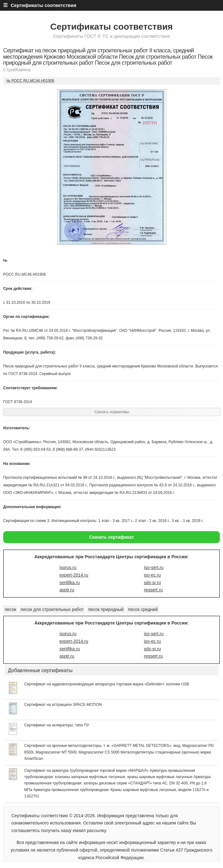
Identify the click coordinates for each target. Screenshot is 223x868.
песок (10, 609)
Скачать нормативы (112, 412)
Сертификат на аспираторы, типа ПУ (57, 725)
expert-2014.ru (74, 575)
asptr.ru (67, 590)
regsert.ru (153, 590)
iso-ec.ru (152, 575)
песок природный (106, 609)
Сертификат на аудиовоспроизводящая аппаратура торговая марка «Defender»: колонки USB (107, 684)
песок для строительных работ (52, 609)
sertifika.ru (70, 583)
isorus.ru (68, 567)
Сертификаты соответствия (111, 27)
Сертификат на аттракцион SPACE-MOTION (63, 705)
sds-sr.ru (152, 583)
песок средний (143, 609)
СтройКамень (17, 70)
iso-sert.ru (154, 567)
